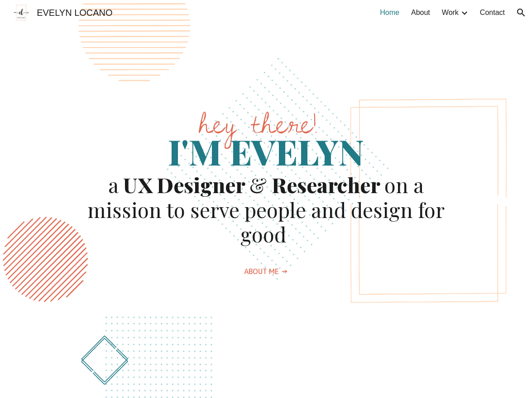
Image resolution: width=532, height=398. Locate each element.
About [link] (421, 12)
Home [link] (390, 12)
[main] (266, 180)
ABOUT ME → (266, 271)
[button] (521, 13)
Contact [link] (492, 12)
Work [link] (450, 12)
